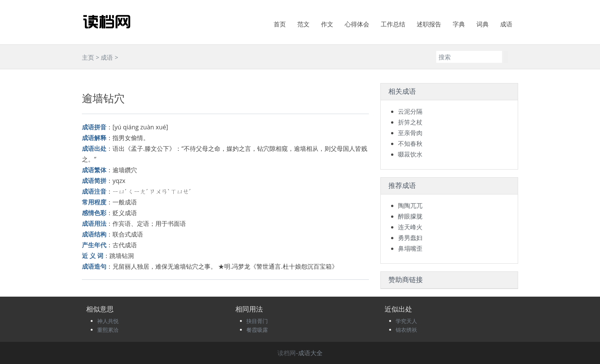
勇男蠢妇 (410, 238)
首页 (280, 24)
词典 (483, 24)
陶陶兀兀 (410, 206)
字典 (459, 24)
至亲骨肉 (410, 133)
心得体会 (357, 24)
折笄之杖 (410, 122)
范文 (303, 24)
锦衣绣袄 (406, 330)
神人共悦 (108, 321)
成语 (506, 24)
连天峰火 (410, 227)
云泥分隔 (410, 111)
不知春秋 (410, 144)
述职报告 (429, 24)
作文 (327, 24)
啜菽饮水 (410, 154)
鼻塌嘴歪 (410, 248)
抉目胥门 (257, 321)
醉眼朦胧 (410, 216)
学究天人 (406, 321)
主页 (88, 57)
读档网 (287, 353)
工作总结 (393, 24)
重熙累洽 (108, 330)
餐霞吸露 (257, 330)
